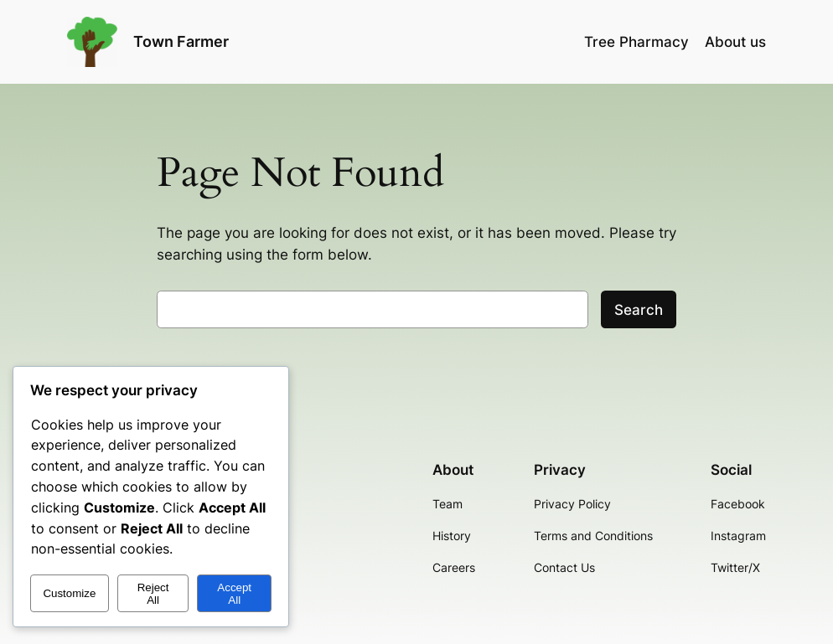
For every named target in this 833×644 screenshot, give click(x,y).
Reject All (153, 594)
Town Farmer (181, 41)
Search (639, 310)
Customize (69, 593)
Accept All (234, 594)
